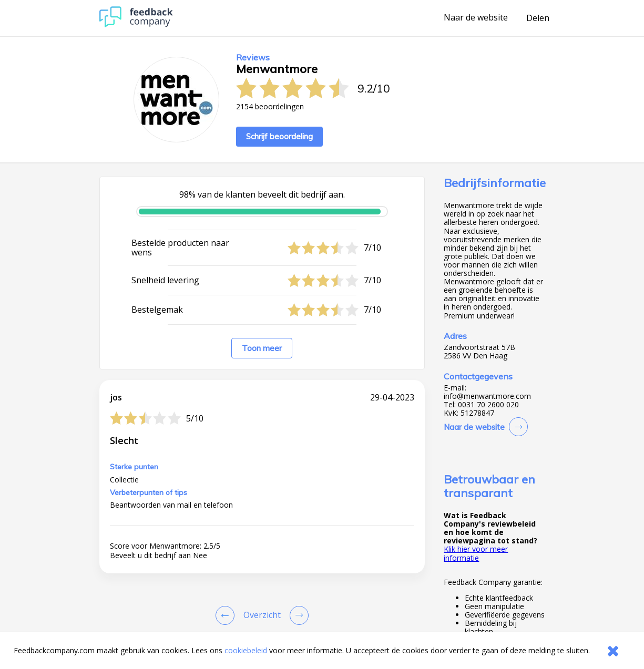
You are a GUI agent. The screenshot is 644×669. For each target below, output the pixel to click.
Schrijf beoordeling (279, 136)
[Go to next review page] (297, 615)
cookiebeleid (246, 650)
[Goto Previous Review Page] (227, 615)
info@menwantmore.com (487, 396)
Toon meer (262, 348)
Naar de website (476, 18)
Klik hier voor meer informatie (476, 553)
